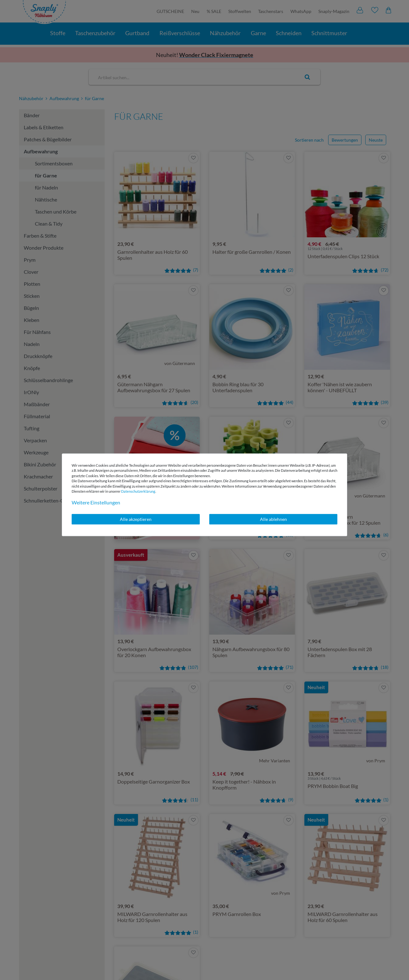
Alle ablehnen (273, 519)
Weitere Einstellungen (96, 502)
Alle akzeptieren (136, 519)
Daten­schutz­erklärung (138, 491)
